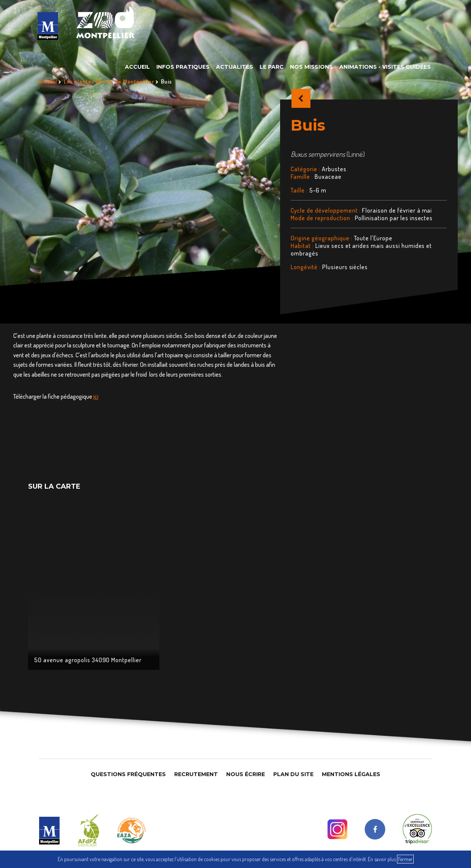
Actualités (235, 67)
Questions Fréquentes (128, 774)
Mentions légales (351, 774)
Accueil (137, 67)
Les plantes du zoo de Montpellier (109, 81)
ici (96, 396)
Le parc (272, 67)
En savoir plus (382, 859)
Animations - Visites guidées (385, 67)
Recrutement (196, 774)
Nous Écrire (246, 774)
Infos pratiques (183, 67)
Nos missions (311, 67)
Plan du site (293, 774)
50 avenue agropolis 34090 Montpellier (88, 660)
